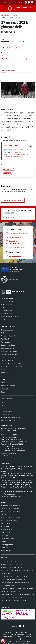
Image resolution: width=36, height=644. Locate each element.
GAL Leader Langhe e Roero (10, 561)
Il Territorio (4, 408)
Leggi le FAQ (5, 514)
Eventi (3, 402)
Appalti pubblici (6, 339)
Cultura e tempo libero (8, 348)
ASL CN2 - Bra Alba (7, 585)
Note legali (5, 536)
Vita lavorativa (6, 372)
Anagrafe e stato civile (8, 336)
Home (3, 15)
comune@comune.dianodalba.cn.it (13, 156)
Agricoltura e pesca (7, 330)
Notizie (3, 383)
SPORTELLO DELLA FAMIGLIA (11, 591)
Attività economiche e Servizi (10, 417)
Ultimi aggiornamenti (8, 545)
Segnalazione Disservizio (9, 520)
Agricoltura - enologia (8, 386)
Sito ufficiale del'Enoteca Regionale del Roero (16, 582)
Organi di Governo (7, 301)
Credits (3, 542)
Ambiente (4, 333)
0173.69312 (8, 433)
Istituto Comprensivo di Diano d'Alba (13, 597)
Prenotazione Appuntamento (10, 517)
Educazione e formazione (9, 351)
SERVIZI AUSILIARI (11, 146)
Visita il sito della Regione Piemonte (13, 564)
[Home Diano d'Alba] (17, 8)
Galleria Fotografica (7, 411)
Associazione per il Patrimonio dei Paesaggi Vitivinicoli (18, 570)
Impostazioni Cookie (7, 539)
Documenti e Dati (7, 310)
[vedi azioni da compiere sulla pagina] (16, 48)
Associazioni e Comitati (8, 420)
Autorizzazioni (6, 342)
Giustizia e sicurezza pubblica (10, 354)
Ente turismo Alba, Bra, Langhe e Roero (14, 579)
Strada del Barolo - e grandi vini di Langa (14, 576)
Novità (8, 15)
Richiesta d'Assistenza (8, 523)
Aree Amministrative (8, 304)
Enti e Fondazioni (7, 313)
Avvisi (14, 15)
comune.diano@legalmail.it (14, 439)
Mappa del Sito (6, 551)
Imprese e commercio (8, 357)
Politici (3, 319)
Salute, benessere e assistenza (11, 363)
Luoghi (3, 405)
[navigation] (4, 8)
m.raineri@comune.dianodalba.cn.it (18, 155)
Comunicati (5, 389)
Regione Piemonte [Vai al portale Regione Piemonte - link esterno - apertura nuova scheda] (7, 2)
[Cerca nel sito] (31, 8)
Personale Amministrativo (9, 316)
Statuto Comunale (7, 530)
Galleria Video (5, 414)
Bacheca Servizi (6, 526)
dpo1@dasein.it (10, 494)
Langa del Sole (6, 573)
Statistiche (5, 548)
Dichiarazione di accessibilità (10, 508)
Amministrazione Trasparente (10, 505)
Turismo (4, 369)
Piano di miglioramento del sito (11, 511)
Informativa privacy (7, 533)
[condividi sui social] (6, 48)
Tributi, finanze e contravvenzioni (12, 366)
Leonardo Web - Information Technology (14, 600)
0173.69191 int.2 (16, 153)
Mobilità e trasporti (7, 360)
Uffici (3, 307)
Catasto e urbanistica (8, 345)
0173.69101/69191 (10, 430)
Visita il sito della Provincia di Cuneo (12, 567)
